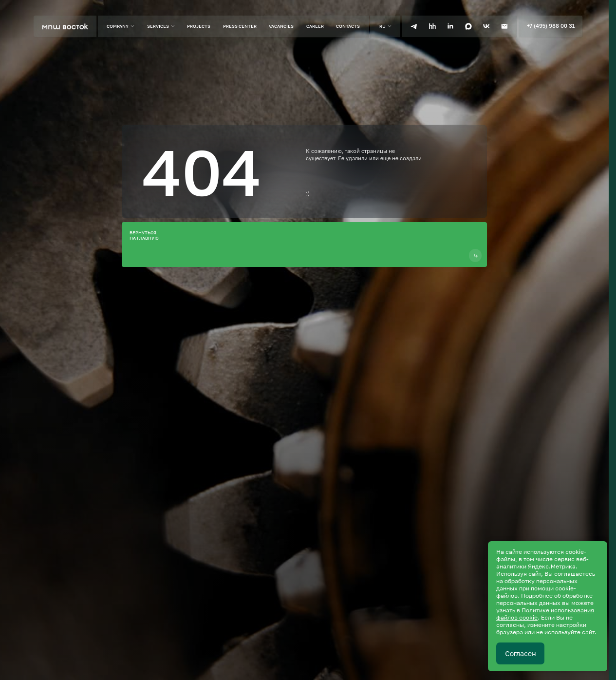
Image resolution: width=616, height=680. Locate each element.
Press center (240, 26)
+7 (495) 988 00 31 (551, 26)
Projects (199, 26)
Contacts (348, 26)
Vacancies (281, 26)
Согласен (521, 653)
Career (315, 26)
